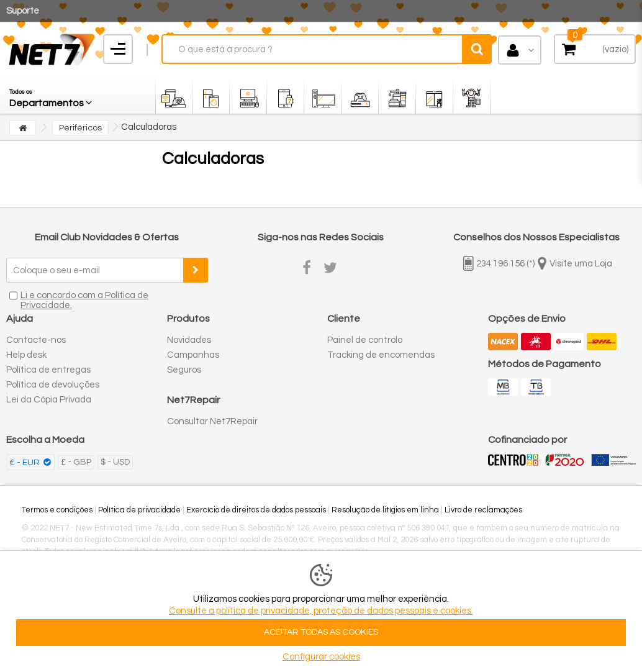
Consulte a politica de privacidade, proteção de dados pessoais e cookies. (321, 611)
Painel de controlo (365, 340)
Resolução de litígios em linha (385, 510)
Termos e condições (57, 510)
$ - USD (115, 462)
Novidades (189, 340)
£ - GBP (76, 462)
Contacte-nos (36, 340)
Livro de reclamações (483, 510)
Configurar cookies (321, 657)
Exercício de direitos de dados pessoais (256, 510)
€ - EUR (25, 463)
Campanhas (193, 355)
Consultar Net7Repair (212, 421)
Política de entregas (48, 370)
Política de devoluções (53, 385)
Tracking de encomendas (381, 355)
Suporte (23, 11)
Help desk (26, 355)
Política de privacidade (139, 510)
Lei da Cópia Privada (49, 400)
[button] (52, 95)
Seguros (184, 370)
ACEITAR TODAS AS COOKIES (321, 632)
